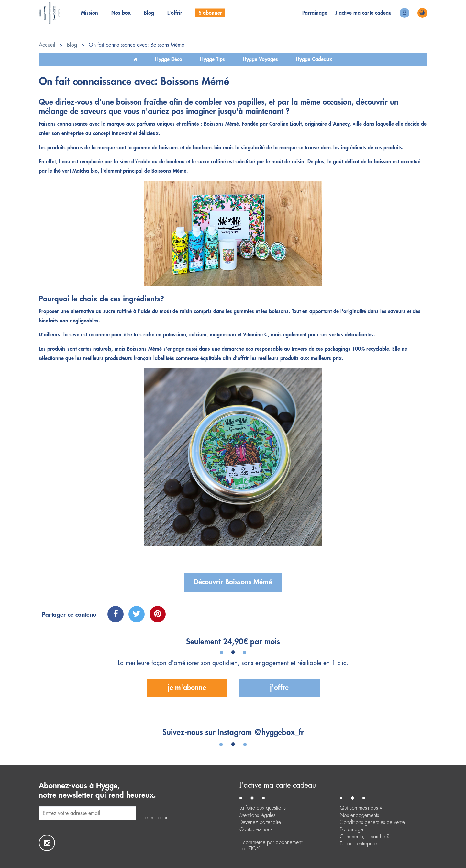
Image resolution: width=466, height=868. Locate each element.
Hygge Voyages (260, 59)
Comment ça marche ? (365, 837)
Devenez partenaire (260, 822)
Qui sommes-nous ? (361, 808)
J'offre (279, 688)
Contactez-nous (256, 829)
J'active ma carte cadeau (278, 785)
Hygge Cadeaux (314, 59)
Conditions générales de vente (372, 822)
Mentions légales (257, 815)
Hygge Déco (169, 59)
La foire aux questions (263, 808)
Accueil (47, 45)
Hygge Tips (212, 59)
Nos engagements (359, 815)
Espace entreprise (358, 844)
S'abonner (210, 13)
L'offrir (175, 13)
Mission (89, 13)
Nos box (121, 13)
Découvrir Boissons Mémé (233, 582)
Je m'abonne (187, 688)
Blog (149, 13)
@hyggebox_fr (279, 732)
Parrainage (315, 13)
